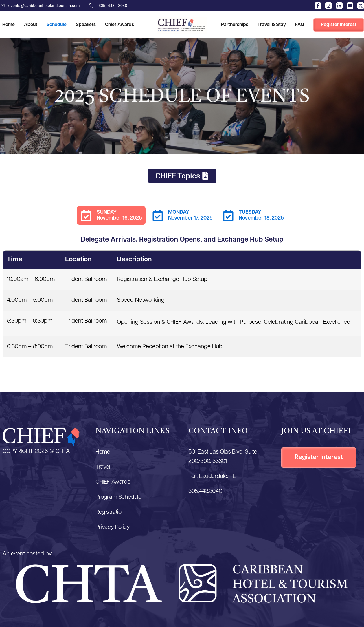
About (31, 25)
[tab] (111, 215)
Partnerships (235, 25)
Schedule (57, 25)
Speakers (86, 25)
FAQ (300, 25)
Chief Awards (120, 25)
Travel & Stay (272, 25)
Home (9, 25)
